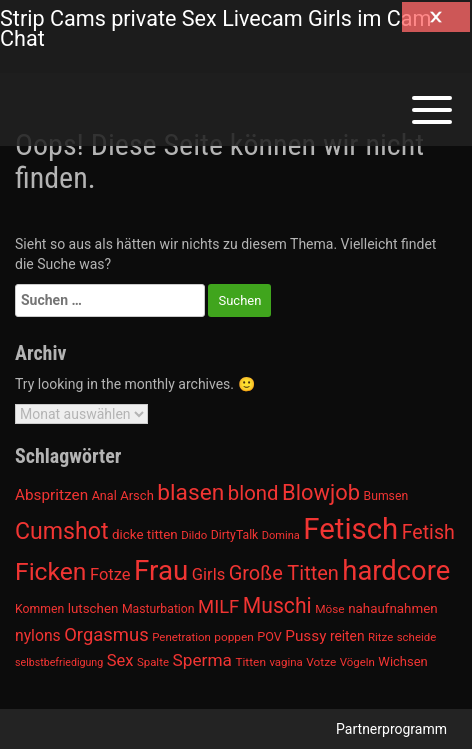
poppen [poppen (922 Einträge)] (233, 637)
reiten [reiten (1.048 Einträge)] (347, 636)
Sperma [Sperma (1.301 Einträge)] (202, 660)
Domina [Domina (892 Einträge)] (281, 535)
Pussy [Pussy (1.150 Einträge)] (305, 636)
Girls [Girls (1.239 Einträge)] (208, 574)
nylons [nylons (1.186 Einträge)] (38, 635)
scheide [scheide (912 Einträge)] (417, 637)
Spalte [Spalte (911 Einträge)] (153, 662)
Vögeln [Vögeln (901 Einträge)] (357, 662)
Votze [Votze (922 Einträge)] (321, 662)
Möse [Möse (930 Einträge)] (329, 609)
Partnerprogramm (391, 729)
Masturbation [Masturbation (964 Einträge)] (158, 609)
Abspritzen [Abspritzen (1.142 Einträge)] (51, 495)
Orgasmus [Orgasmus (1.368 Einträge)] (106, 635)
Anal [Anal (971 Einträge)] (104, 495)
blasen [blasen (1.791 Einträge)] (190, 492)
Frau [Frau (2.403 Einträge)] (161, 570)
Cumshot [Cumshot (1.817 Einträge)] (61, 531)
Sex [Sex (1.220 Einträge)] (120, 660)
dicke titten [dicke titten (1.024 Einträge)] (145, 534)
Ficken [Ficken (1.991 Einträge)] (50, 571)
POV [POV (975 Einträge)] (269, 636)
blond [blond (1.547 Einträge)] (253, 493)
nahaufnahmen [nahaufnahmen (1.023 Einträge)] (393, 608)
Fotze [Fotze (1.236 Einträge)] (110, 574)
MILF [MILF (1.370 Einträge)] (218, 607)
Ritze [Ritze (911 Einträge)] (380, 637)
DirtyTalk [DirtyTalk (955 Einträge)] (235, 535)
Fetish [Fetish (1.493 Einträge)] (428, 532)
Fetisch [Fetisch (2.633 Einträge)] (350, 529)
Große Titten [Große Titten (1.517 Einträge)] (284, 573)
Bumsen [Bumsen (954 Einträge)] (386, 496)
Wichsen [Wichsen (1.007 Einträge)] (402, 661)
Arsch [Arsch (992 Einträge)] (137, 495)
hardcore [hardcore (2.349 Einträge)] (396, 571)
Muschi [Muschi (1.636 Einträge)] (277, 605)
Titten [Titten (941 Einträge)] (250, 662)
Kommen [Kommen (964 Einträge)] (39, 609)
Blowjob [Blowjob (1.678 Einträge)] (321, 492)
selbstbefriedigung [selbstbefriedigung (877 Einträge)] (59, 662)
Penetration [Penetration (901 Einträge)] (181, 637)
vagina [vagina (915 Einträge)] (285, 662)
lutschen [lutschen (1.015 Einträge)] (93, 608)
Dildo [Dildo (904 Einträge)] (194, 535)
